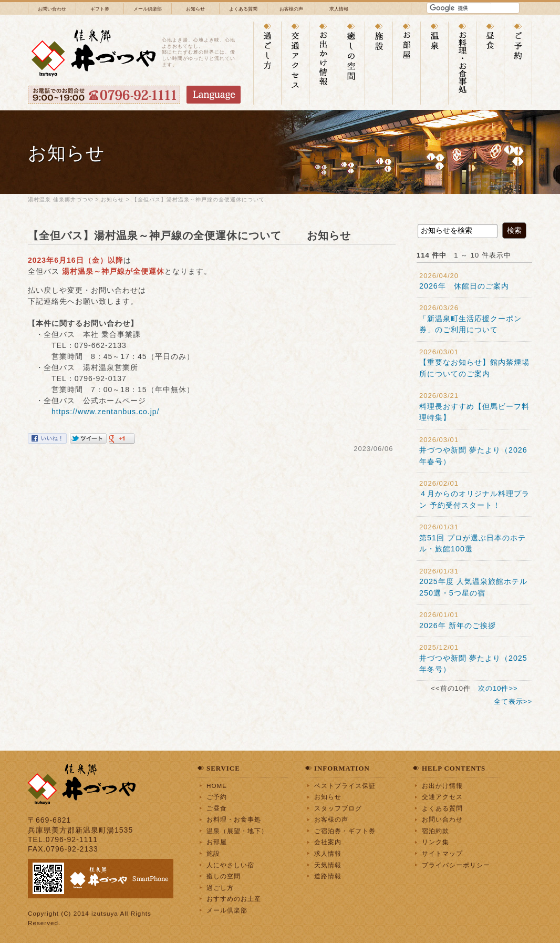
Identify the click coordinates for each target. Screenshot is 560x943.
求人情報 (339, 9)
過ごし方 (220, 888)
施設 (213, 853)
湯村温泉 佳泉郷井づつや (61, 199)
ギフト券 (100, 9)
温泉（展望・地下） (237, 831)
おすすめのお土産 (234, 899)
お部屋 (217, 842)
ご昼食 (217, 808)
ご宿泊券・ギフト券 (345, 831)
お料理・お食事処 (234, 819)
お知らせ (195, 9)
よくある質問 (243, 9)
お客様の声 (291, 9)
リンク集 (435, 842)
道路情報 (328, 876)
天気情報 (328, 865)
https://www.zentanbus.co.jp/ (105, 412)
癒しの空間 (224, 876)
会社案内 (328, 842)
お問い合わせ (52, 9)
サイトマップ (442, 853)
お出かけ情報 (442, 786)
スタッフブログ (338, 808)
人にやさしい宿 (230, 865)
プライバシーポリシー (456, 865)
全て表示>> (513, 701)
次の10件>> (498, 688)
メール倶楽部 (148, 9)
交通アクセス (442, 797)
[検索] (460, 8)
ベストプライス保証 (345, 786)
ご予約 (217, 797)
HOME (217, 786)
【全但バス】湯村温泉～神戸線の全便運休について (204, 199)
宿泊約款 (435, 831)
